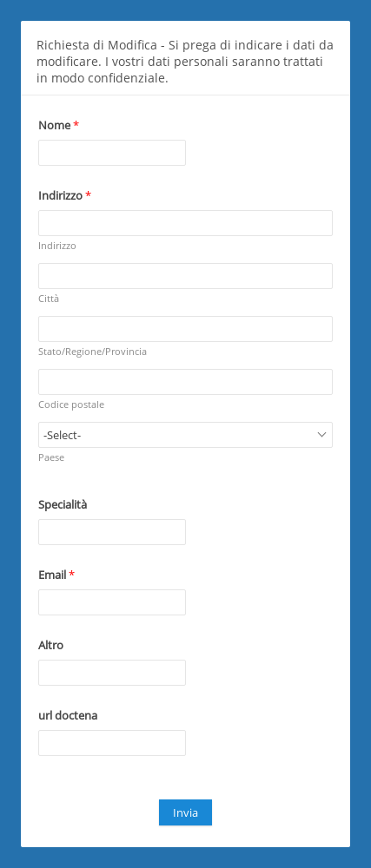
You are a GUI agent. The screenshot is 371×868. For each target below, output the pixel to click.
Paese (51, 457)
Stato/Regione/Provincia (93, 351)
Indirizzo (57, 245)
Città (49, 298)
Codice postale (71, 404)
